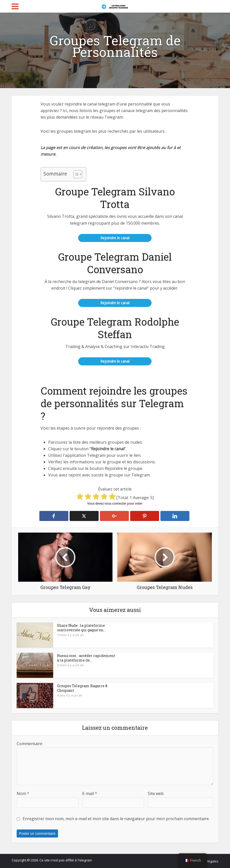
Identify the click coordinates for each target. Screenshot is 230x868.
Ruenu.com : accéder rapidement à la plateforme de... (86, 658)
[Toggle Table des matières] (75, 174)
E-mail (90, 793)
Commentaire (30, 744)
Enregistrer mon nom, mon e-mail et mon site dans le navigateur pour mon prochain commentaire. (116, 819)
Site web (156, 793)
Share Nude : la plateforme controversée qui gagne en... (81, 628)
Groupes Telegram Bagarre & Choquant (82, 688)
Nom (23, 793)
